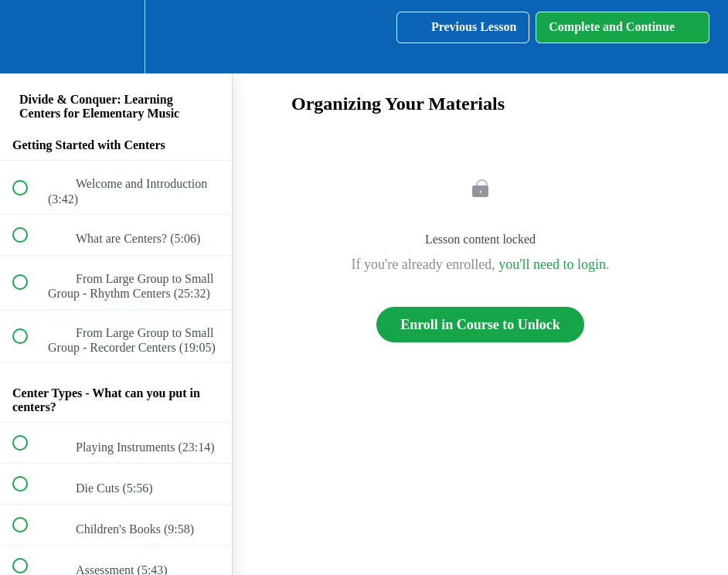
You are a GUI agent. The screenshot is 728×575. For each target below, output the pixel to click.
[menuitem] (116, 37)
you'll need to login (552, 264)
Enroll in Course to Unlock (480, 325)
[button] (29, 37)
